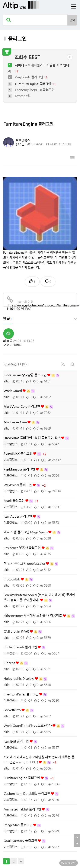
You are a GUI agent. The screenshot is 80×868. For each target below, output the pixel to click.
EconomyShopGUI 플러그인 (35, 90)
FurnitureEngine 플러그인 (33, 84)
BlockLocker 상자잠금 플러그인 (25, 324)
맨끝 (21, 810)
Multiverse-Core (16, 371)
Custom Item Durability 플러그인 (27, 742)
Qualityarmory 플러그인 (21, 790)
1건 (20, 144)
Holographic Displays (19, 627)
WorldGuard (13, 340)
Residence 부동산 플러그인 (23, 497)
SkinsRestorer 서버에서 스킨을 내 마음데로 (33, 565)
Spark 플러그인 (15, 450)
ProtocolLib (12, 528)
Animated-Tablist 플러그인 (23, 758)
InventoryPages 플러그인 (21, 643)
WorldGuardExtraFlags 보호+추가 (28, 675)
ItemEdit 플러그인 (17, 690)
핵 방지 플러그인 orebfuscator (25, 512)
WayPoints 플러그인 (29, 77)
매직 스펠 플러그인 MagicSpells (26, 481)
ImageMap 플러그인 (18, 774)
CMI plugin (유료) (17, 580)
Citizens (10, 612)
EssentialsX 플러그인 (18, 402)
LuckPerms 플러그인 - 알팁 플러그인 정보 (32, 387)
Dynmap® (23, 96)
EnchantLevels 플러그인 (21, 596)
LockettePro (13, 659)
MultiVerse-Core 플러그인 (22, 355)
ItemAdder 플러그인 (18, 465)
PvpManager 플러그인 (20, 418)
